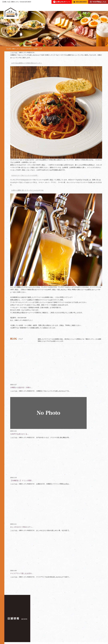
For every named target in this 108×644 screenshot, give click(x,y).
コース (52, 630)
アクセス (58, 633)
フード (39, 630)
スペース (17, 633)
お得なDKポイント (62, 2)
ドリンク (26, 630)
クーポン (31, 633)
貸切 (63, 630)
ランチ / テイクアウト (80, 630)
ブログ (44, 633)
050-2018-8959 (80, 2)
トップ (13, 630)
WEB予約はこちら (98, 2)
